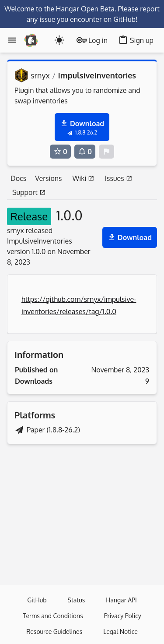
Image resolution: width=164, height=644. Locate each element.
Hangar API (121, 600)
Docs (18, 178)
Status (77, 600)
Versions (48, 178)
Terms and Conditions (53, 616)
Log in (92, 40)
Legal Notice (120, 632)
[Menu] (12, 40)
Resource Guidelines (54, 632)
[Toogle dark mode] (59, 40)
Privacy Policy (123, 616)
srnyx (40, 75)
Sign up (136, 40)
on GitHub (120, 19)
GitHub (37, 600)
